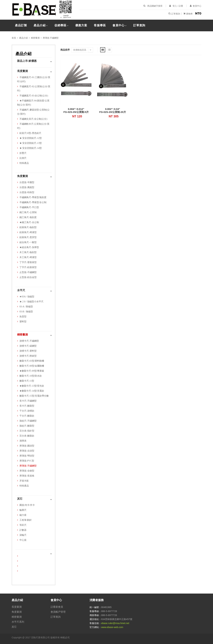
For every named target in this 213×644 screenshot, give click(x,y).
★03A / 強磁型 (27, 297)
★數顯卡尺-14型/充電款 (32, 391)
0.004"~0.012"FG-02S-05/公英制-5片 (76, 110)
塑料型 (23, 322)
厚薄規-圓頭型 (27, 446)
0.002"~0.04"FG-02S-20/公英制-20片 (113, 110)
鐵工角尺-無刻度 (28, 217)
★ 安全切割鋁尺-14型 (31, 148)
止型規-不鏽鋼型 (28, 272)
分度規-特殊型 (27, 192)
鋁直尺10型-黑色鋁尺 (30, 133)
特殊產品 (24, 163)
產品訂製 (21, 25)
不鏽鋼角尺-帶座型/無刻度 (33, 197)
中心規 (23, 540)
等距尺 (23, 525)
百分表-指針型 (27, 431)
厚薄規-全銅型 (27, 471)
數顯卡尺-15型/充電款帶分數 (34, 396)
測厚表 (23, 441)
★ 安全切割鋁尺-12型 (31, 138)
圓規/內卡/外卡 (27, 505)
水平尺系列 (18, 622)
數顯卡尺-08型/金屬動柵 (32, 366)
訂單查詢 (139, 25)
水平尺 (21, 290)
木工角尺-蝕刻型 (28, 252)
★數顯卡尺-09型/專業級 (32, 371)
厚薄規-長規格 (27, 476)
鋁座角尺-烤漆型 (28, 232)
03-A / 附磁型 (26, 307)
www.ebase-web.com (112, 627)
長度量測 (22, 71)
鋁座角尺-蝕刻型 (28, 227)
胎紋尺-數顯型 (27, 426)
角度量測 (22, 176)
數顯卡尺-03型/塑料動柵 (32, 361)
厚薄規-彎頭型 (27, 456)
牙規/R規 (24, 481)
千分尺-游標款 (27, 411)
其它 (20, 499)
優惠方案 (81, 25)
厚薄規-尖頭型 (27, 451)
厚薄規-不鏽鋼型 (51, 38)
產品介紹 (40, 25)
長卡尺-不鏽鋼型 (28, 401)
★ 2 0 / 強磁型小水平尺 (31, 302)
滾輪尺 (23, 535)
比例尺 (23, 158)
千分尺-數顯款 (27, 416)
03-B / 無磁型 (26, 312)
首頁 (14, 38)
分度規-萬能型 (27, 187)
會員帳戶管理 (58, 612)
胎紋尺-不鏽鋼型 (28, 421)
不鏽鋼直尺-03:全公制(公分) (34, 96)
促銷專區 (60, 25)
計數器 (23, 530)
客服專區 (100, 25)
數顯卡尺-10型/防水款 (31, 376)
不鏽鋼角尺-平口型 (29, 207)
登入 (175, 6)
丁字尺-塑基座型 (28, 262)
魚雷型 (23, 317)
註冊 (181, 6)
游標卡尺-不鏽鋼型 (29, 341)
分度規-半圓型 (27, 182)
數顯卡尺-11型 (27, 381)
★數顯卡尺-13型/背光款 (32, 386)
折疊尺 (23, 153)
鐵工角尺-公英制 (28, 212)
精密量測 (35, 38)
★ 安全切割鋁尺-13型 (31, 143)
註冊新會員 (57, 607)
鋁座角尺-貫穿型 (28, 237)
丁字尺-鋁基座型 (28, 267)
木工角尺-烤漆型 (28, 257)
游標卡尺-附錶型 (28, 356)
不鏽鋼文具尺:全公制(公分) (33, 119)
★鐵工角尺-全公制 (29, 222)
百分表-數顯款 (27, 436)
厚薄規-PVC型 (27, 461)
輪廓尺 (23, 510)
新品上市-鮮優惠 (27, 61)
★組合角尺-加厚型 (29, 247)
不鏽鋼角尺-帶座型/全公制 (33, 202)
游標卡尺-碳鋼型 (28, 346)
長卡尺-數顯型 (27, 406)
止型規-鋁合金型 (28, 277)
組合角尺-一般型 (28, 242)
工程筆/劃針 (26, 520)
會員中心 (118, 25)
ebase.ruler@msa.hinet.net (115, 623)
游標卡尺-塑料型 (28, 351)
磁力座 (23, 515)
